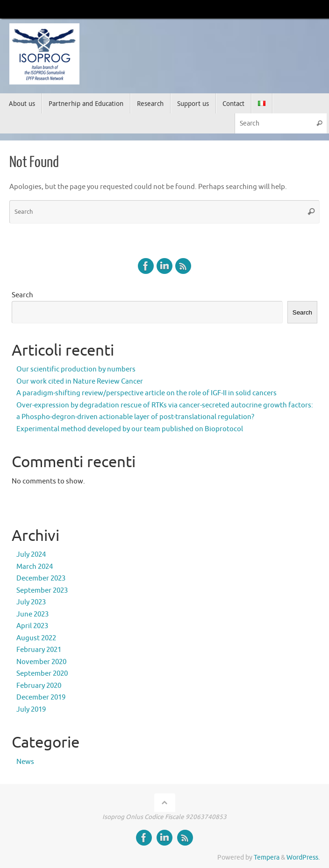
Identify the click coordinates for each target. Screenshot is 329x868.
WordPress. (303, 857)
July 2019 (31, 710)
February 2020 (39, 686)
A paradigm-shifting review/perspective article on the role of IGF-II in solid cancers (147, 393)
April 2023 (32, 626)
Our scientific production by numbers (76, 369)
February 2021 (39, 650)
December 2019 (41, 697)
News (25, 762)
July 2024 (31, 555)
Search (22, 295)
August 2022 (36, 638)
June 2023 (32, 614)
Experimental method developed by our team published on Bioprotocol (130, 429)
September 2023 (42, 591)
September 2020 (42, 674)
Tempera (267, 857)
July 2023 (31, 602)
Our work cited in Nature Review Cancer (80, 381)
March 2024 (35, 567)
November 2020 (41, 662)
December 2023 (41, 578)
